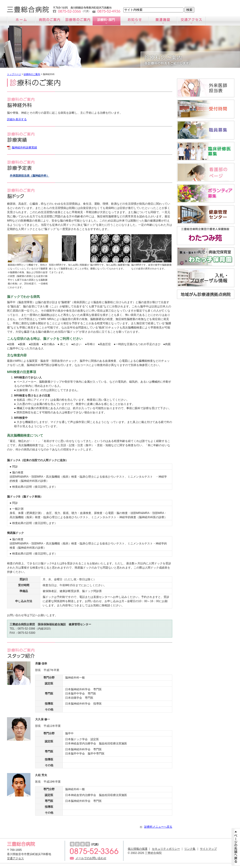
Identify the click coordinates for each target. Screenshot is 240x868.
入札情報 (206, 278)
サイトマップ (208, 849)
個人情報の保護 (138, 849)
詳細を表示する (17, 119)
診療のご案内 (78, 21)
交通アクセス (191, 21)
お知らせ (135, 21)
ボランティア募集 (206, 193)
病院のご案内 (50, 21)
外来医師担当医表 (206, 88)
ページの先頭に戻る (236, 847)
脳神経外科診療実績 (24, 147)
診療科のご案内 (106, 21)
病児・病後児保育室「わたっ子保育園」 (206, 257)
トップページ (14, 74)
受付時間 (206, 109)
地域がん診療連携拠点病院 (206, 294)
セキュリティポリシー (166, 849)
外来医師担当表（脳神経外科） (30, 176)
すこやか (206, 215)
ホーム (21, 21)
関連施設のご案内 (163, 21)
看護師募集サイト (206, 172)
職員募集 (206, 130)
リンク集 (190, 849)
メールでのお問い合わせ (91, 858)
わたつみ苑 (206, 236)
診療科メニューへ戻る (158, 827)
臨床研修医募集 (206, 151)
